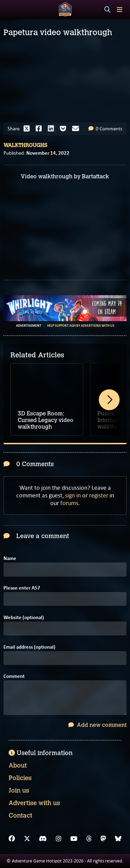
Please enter (22, 588)
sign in (73, 495)
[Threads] (89, 839)
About (18, 765)
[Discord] (43, 839)
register (99, 495)
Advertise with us (34, 803)
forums (69, 503)
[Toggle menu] (120, 10)
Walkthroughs (25, 145)
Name (10, 558)
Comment (14, 676)
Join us (19, 790)
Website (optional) (24, 618)
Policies (20, 778)
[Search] (107, 10)
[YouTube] (74, 839)
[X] (27, 839)
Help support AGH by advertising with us (81, 326)
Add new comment (97, 725)
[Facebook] (12, 839)
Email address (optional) (29, 647)
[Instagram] (59, 839)
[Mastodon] (103, 839)
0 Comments (105, 129)
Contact (20, 816)
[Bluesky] (118, 839)
